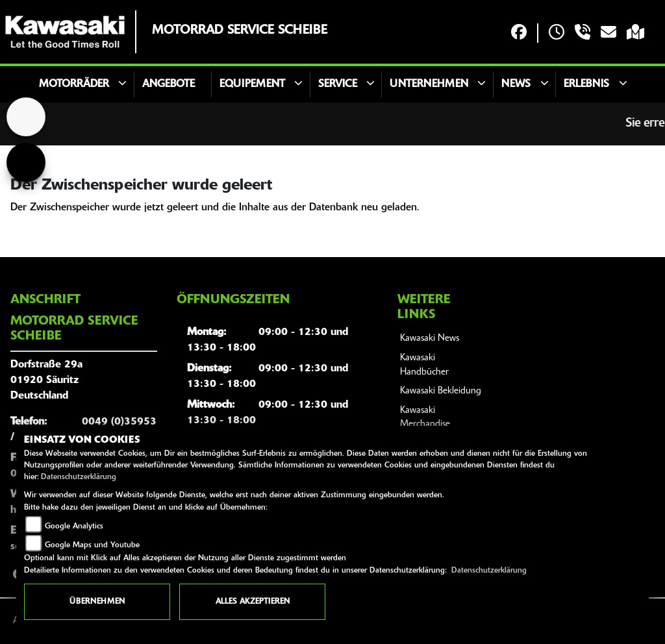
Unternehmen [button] (429, 84)
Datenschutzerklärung (79, 477)
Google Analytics (74, 526)
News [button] (516, 84)
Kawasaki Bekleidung (441, 391)
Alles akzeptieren (253, 602)
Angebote (169, 84)
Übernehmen (97, 602)
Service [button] (338, 84)
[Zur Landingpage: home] (26, 117)
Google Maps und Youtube (92, 545)
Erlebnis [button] (586, 84)
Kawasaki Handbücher (424, 365)
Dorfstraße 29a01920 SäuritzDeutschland (46, 380)
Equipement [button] (252, 84)
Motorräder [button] (74, 84)
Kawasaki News (430, 339)
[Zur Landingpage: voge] (26, 162)
